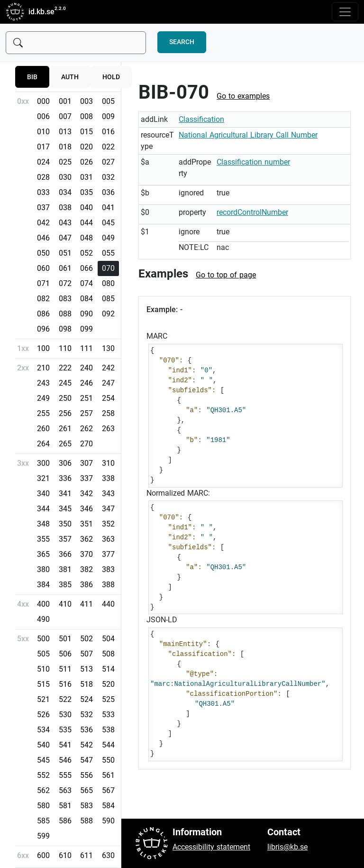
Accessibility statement (211, 847)
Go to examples (243, 96)
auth (70, 77)
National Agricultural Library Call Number (248, 135)
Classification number (253, 162)
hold (111, 77)
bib (32, 77)
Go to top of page (226, 275)
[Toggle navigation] (345, 12)
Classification (201, 119)
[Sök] (76, 43)
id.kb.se (30, 12)
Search (182, 42)
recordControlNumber (252, 212)
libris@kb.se (287, 847)
